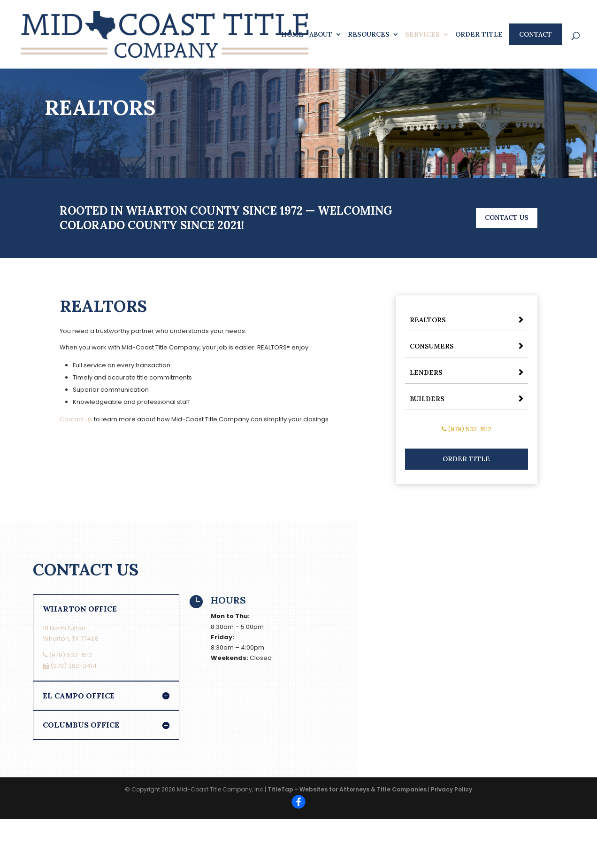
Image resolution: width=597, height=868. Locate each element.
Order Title (479, 35)
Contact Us (507, 217)
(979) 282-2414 (70, 666)
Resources (369, 35)
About (321, 35)
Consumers (432, 346)
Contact (536, 34)
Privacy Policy (452, 789)
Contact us (76, 419)
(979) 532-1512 (467, 429)
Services (422, 35)
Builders (427, 399)
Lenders (426, 372)
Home (292, 35)
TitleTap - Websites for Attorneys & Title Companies (347, 789)
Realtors (428, 320)
